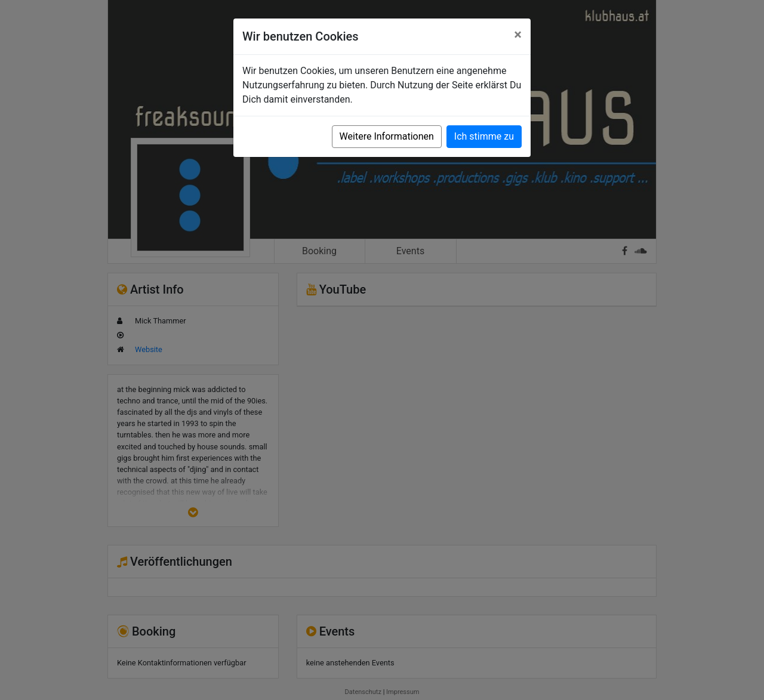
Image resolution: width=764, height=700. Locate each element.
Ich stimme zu (484, 136)
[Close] (518, 35)
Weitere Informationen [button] (387, 136)
